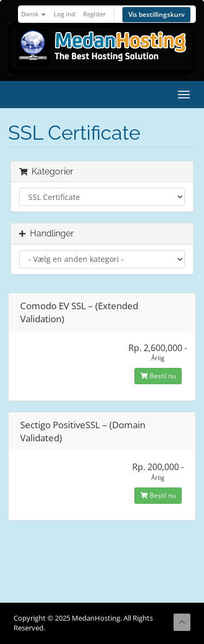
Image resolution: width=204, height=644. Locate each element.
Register (95, 14)
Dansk (33, 14)
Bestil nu (158, 376)
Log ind (64, 14)
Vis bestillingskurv (156, 14)
